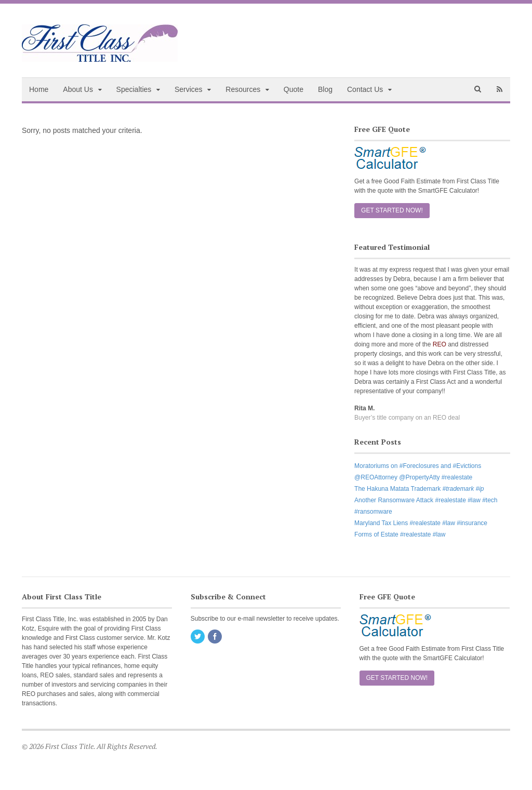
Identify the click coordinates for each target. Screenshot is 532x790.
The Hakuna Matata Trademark (419, 489)
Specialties (134, 89)
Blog (325, 89)
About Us (78, 89)
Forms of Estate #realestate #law (400, 534)
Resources (243, 89)
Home (39, 89)
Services (189, 89)
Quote (294, 89)
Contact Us (365, 89)
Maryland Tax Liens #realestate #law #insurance (421, 523)
